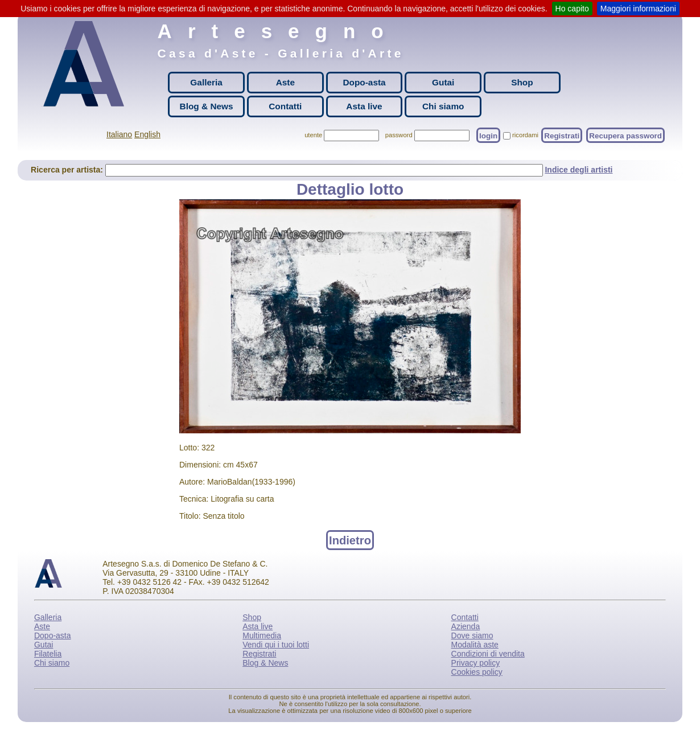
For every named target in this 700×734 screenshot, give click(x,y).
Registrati (562, 135)
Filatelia (48, 654)
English (147, 134)
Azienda (466, 626)
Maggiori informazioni (638, 9)
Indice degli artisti (578, 170)
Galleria (206, 82)
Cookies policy (477, 672)
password (399, 135)
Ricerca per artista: (68, 170)
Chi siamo (443, 106)
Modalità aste (475, 645)
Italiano (119, 134)
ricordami (525, 135)
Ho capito (572, 9)
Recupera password (625, 135)
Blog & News (207, 106)
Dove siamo (472, 635)
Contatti (285, 106)
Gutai (443, 82)
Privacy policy (476, 663)
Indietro (350, 540)
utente (313, 135)
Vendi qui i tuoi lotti (276, 645)
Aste (285, 82)
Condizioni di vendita (488, 654)
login (488, 135)
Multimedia (262, 635)
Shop (522, 82)
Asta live (364, 106)
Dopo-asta (364, 82)
